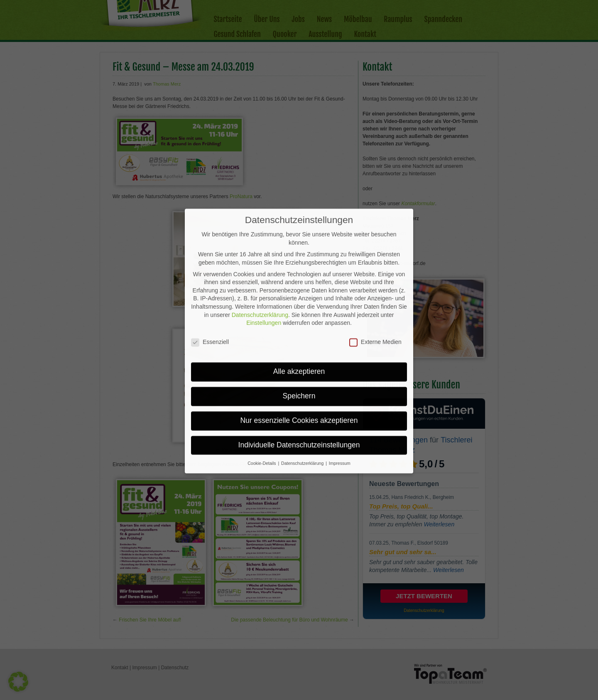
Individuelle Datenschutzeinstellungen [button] (299, 402)
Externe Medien (375, 299)
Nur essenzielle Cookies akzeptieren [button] (299, 377)
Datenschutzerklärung (260, 272)
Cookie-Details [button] (262, 420)
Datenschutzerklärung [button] (303, 420)
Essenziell (210, 299)
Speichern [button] (299, 353)
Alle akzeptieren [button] (299, 328)
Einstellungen (264, 280)
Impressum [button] (340, 420)
